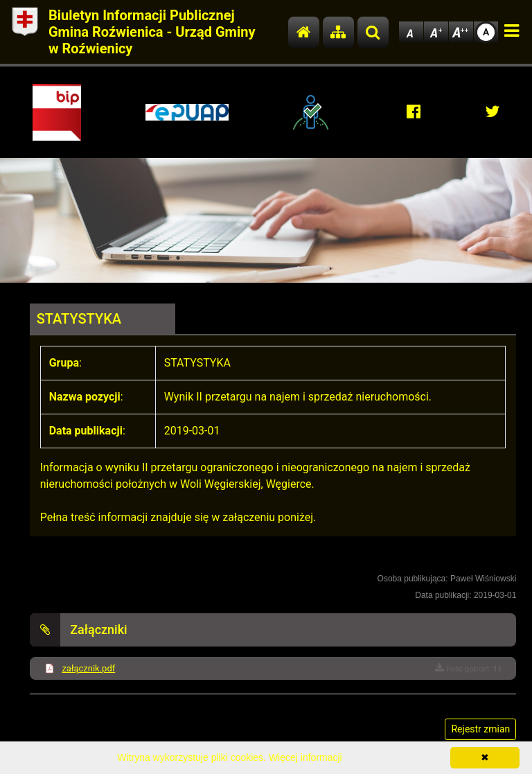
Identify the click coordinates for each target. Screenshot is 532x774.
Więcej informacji (305, 757)
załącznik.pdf (88, 668)
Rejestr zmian (480, 729)
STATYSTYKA (79, 319)
